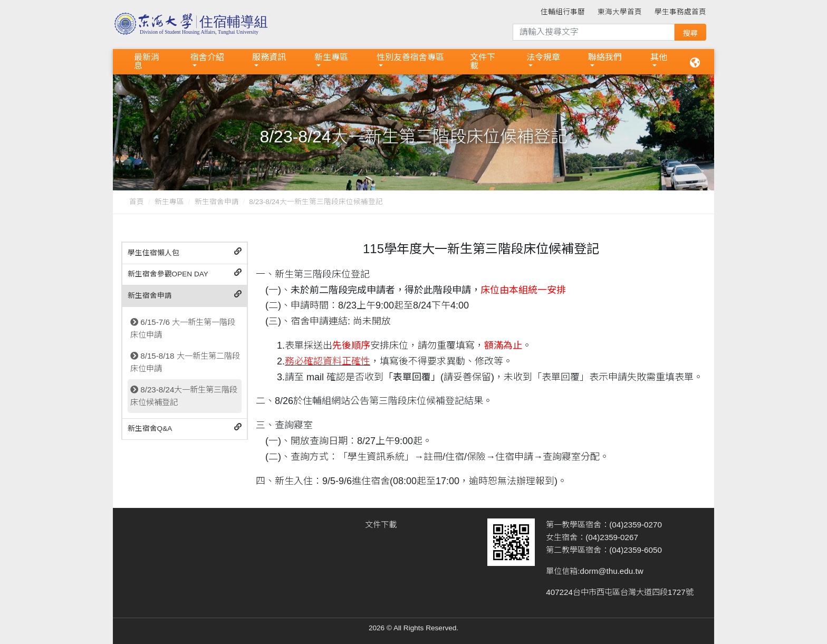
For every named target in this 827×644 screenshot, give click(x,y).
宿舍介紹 (207, 57)
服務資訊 (269, 57)
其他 (659, 57)
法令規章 (543, 57)
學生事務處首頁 (680, 12)
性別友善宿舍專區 (410, 57)
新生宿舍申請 (217, 202)
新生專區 (331, 57)
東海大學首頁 (620, 12)
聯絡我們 (605, 57)
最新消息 (147, 61)
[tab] (185, 253)
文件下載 (483, 61)
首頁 (137, 202)
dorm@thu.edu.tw (612, 571)
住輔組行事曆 (563, 12)
